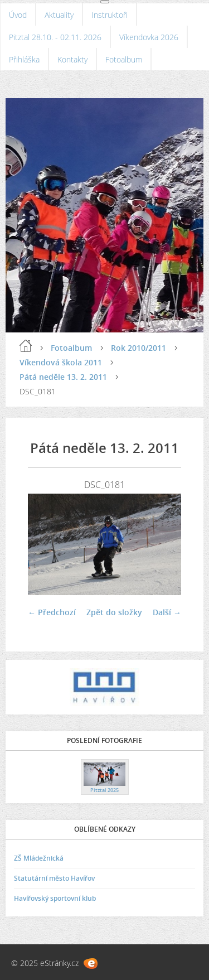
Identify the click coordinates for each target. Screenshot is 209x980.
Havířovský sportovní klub (55, 898)
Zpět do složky (114, 612)
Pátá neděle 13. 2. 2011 (63, 377)
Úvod (18, 15)
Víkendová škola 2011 (61, 362)
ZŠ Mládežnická (39, 858)
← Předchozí (52, 612)
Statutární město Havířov (54, 878)
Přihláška (24, 59)
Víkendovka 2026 (149, 37)
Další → (167, 612)
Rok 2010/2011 (138, 348)
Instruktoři (110, 15)
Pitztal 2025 (104, 790)
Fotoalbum (124, 59)
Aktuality (59, 15)
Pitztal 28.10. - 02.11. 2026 (55, 37)
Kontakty (72, 59)
